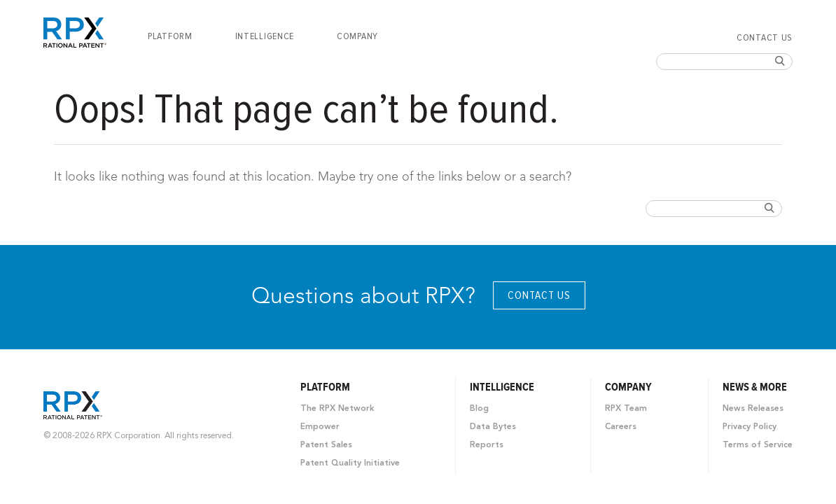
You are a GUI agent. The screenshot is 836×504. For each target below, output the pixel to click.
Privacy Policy (750, 427)
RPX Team (626, 409)
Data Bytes (493, 427)
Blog (479, 409)
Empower (320, 427)
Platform (170, 36)
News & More (755, 387)
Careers (621, 427)
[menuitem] (170, 36)
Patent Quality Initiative (350, 463)
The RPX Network (337, 409)
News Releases (753, 409)
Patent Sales (326, 445)
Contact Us (765, 38)
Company (357, 36)
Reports (487, 445)
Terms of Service (758, 445)
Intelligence (265, 36)
